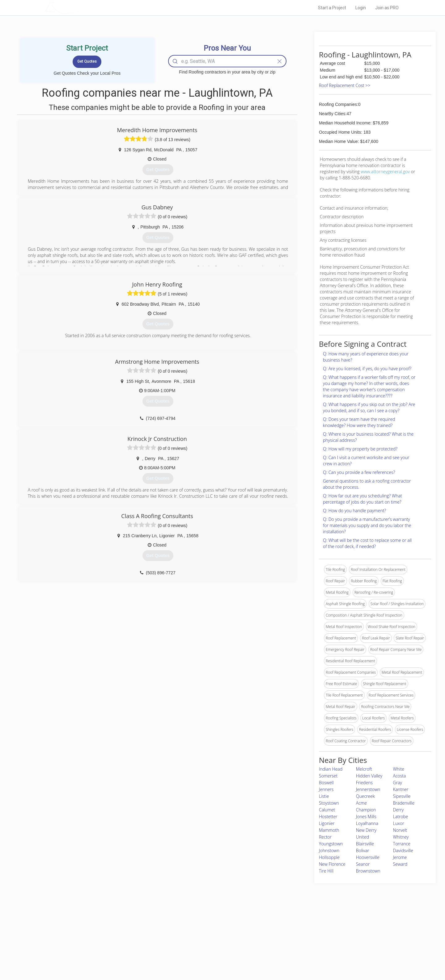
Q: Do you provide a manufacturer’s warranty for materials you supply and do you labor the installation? (367, 525)
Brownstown (368, 871)
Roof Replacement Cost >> (345, 85)
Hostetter (328, 817)
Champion (366, 810)
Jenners (326, 789)
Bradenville (404, 803)
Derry (398, 810)
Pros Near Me (116, 935)
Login (361, 8)
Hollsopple (329, 857)
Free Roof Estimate (121, 949)
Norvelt (400, 830)
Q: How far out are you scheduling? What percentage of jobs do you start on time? (362, 499)
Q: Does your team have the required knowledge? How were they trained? (359, 422)
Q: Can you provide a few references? (359, 472)
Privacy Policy (306, 935)
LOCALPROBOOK (81, 8)
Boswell (326, 783)
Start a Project (332, 8)
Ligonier (327, 823)
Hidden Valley (369, 776)
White (399, 769)
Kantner (401, 789)
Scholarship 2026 (309, 928)
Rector (325, 837)
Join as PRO (387, 8)
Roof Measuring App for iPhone (217, 949)
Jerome (400, 857)
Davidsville (403, 850)
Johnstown (329, 850)
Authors (301, 942)
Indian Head (331, 769)
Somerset (328, 776)
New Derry (366, 830)
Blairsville (365, 844)
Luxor (399, 823)
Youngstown (331, 844)
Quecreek (365, 796)
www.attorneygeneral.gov (385, 172)
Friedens (364, 783)
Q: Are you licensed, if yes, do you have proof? (367, 369)
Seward (400, 864)
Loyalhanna (367, 823)
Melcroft (364, 769)
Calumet (327, 810)
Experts (197, 935)
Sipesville (402, 796)
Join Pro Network (205, 928)
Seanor (363, 864)
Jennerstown (368, 789)
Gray (398, 783)
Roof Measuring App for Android (218, 956)
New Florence (332, 864)
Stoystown (329, 803)
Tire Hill (326, 871)
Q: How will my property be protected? (360, 449)
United (362, 837)
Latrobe (401, 817)
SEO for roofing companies (317, 956)
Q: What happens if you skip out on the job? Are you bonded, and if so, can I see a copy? (369, 407)
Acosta (400, 776)
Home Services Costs (123, 928)
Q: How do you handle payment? (354, 511)
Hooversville (368, 857)
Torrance (402, 844)
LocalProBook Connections (317, 949)
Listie (324, 796)
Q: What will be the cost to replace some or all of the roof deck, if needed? (367, 543)
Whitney (401, 837)
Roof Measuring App (208, 942)
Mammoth (329, 830)
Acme (361, 803)
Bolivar (363, 850)
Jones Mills (366, 817)
